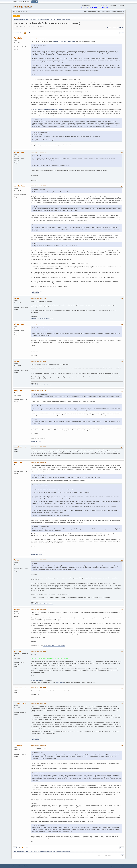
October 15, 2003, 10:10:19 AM (38, 745)
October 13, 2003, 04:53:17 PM (38, 361)
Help (111, 866)
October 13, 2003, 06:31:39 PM (38, 560)
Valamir (17, 298)
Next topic (120, 28)
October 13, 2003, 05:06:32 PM (38, 391)
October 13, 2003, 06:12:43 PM (38, 463)
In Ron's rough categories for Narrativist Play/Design (47, 110)
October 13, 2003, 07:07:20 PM (38, 688)
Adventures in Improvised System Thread (64, 41)
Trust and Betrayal (48, 646)
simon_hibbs (19, 152)
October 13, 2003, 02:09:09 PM (38, 152)
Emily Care (18, 391)
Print (122, 33)
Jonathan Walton (20, 186)
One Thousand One (37, 291)
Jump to (100, 855)
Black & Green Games (37, 441)
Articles (90, 7)
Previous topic (111, 28)
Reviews (104, 7)
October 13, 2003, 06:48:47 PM (38, 651)
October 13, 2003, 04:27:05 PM (38, 298)
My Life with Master (36, 681)
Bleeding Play (35, 293)
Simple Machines (24, 866)
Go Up (15, 848)
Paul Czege (18, 651)
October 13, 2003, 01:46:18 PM (38, 38)
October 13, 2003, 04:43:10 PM (38, 324)
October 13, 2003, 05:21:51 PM (38, 447)
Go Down (16, 33)
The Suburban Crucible (59, 646)
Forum (97, 7)
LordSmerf (18, 610)
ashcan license (60, 682)
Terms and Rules (117, 866)
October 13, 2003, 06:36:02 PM (38, 609)
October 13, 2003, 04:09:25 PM (38, 186)
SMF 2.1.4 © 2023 (16, 866)
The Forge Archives (22, 7)
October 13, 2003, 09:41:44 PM (38, 703)
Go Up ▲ (123, 866)
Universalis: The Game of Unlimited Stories (42, 318)
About (83, 7)
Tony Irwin (18, 38)
